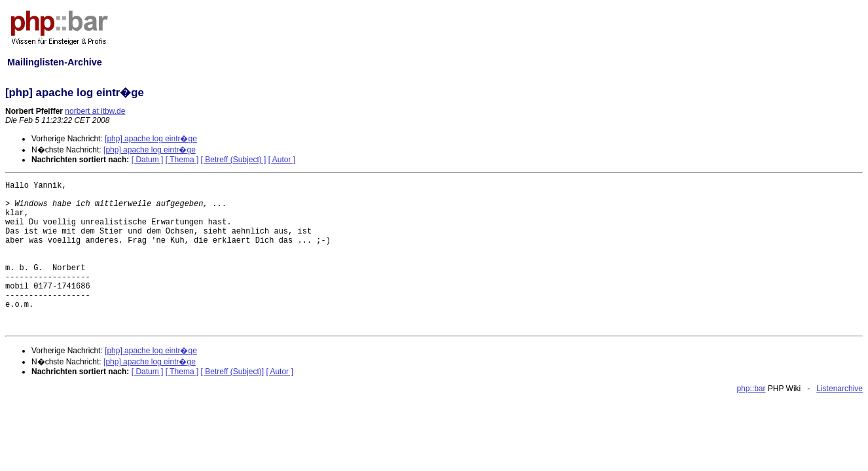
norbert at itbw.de (95, 111)
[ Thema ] (182, 160)
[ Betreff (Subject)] (233, 372)
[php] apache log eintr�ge (151, 139)
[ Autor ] (282, 160)
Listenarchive (840, 389)
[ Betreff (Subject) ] (234, 160)
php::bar (751, 389)
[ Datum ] (148, 160)
